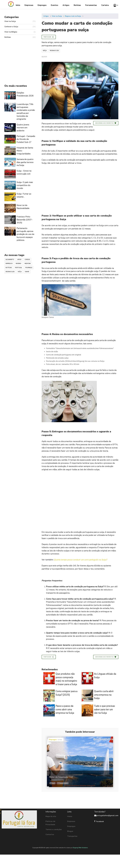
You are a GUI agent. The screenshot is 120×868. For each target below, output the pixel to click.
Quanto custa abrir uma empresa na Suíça (104, 695)
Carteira (105, 5)
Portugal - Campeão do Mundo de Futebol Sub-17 (26, 139)
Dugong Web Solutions (80, 848)
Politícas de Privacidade (50, 823)
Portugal (19, 268)
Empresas (29, 5)
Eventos (55, 5)
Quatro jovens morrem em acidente (23, 128)
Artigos (66, 5)
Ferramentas (91, 5)
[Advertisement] (80, 191)
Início (18, 5)
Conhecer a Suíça (20, 27)
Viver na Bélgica (20, 32)
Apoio (19, 260)
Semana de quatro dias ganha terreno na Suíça (25, 162)
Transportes (72, 836)
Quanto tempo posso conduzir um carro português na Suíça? (80, 560)
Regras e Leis (54, 51)
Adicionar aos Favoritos (106, 123)
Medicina (28, 264)
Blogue (70, 831)
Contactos (50, 834)
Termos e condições (54, 830)
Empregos (42, 5)
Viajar (27, 272)
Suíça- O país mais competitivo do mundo (25, 185)
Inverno (19, 264)
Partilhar (49, 37)
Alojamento (10, 260)
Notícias (77, 5)
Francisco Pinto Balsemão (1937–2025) (25, 220)
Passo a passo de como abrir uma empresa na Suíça (65, 709)
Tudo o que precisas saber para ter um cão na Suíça (104, 709)
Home (70, 816)
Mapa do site (51, 816)
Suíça (45, 51)
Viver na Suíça (57, 16)
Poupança (29, 268)
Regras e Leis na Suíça (73, 16)
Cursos (27, 260)
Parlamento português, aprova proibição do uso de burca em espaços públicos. (25, 234)
